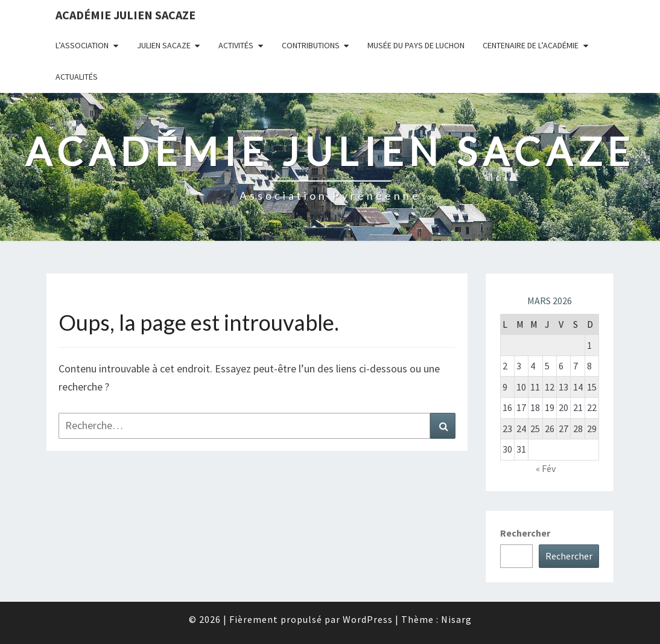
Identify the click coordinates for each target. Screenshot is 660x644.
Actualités (77, 77)
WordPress (368, 619)
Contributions (311, 45)
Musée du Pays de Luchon (416, 45)
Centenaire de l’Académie (531, 45)
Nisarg (456, 619)
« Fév (546, 468)
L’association (82, 45)
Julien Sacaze (164, 45)
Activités (236, 45)
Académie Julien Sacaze (125, 15)
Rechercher (525, 533)
